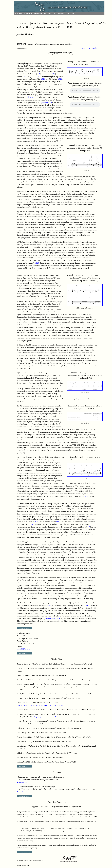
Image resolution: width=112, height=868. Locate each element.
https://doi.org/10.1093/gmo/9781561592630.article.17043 (41, 705)
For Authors (48, 13)
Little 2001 (30, 97)
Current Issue (28, 13)
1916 (37, 522)
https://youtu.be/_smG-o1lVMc (47, 717)
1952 (30, 71)
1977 (39, 77)
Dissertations (61, 13)
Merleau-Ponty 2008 (52, 619)
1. (17, 777)
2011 (43, 79)
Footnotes (57, 772)
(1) (61, 227)
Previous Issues (38, 13)
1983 (37, 263)
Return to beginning (24, 628)
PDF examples (92, 48)
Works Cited (57, 659)
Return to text (22, 782)
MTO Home (19, 13)
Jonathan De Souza (25, 34)
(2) (80, 560)
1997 (53, 74)
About (68, 13)
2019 (86, 606)
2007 (58, 522)
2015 (25, 77)
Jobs (54, 13)
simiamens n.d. (47, 103)
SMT (74, 13)
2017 (87, 496)
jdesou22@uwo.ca (23, 649)
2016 (32, 524)
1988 (38, 74)
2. (17, 787)
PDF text (83, 48)
